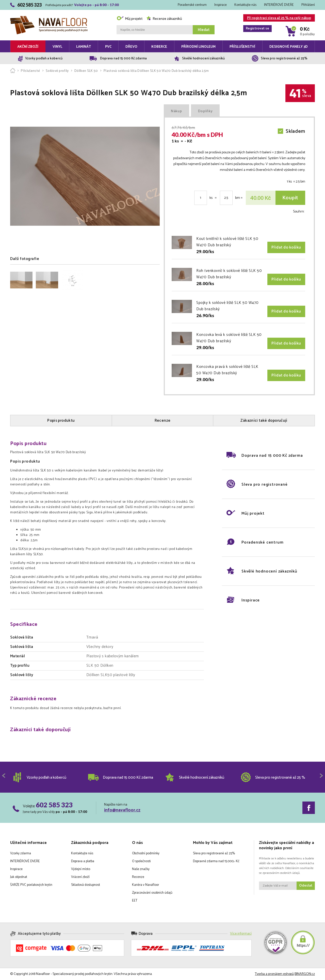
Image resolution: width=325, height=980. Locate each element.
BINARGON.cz (305, 974)
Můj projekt (129, 19)
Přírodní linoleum (198, 47)
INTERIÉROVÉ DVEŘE (279, 5)
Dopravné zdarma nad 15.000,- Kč (216, 861)
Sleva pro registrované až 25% (214, 853)
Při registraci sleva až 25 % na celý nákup (277, 18)
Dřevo (131, 47)
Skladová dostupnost (86, 885)
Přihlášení (308, 5)
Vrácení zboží (80, 877)
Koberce (159, 47)
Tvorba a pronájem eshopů (274, 974)
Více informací (241, 934)
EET (135, 901)
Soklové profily (57, 71)
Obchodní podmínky (146, 853)
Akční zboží (28, 47)
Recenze (138, 877)
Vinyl (57, 47)
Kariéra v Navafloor (145, 885)
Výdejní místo (81, 869)
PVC (108, 47)
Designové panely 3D (289, 47)
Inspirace (221, 5)
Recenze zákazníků (164, 19)
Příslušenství (242, 47)
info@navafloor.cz (122, 810)
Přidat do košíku (286, 247)
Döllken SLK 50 (86, 71)
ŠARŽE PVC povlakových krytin (31, 885)
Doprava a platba (83, 861)
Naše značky (141, 869)
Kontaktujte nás (245, 5)
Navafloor (49, 18)
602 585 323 (54, 805)
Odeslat (306, 886)
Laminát (84, 47)
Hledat (204, 30)
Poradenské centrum (192, 5)
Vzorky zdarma (21, 853)
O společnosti (141, 861)
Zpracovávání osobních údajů (152, 893)
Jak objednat (19, 877)
